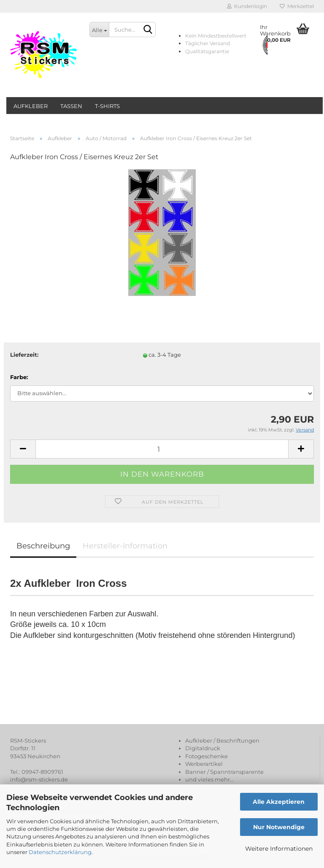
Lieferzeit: (24, 355)
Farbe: (19, 377)
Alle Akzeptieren (279, 802)
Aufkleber (31, 106)
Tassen (71, 106)
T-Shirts (107, 106)
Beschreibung (43, 546)
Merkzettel (297, 6)
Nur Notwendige (279, 827)
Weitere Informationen (279, 849)
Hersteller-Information (125, 546)
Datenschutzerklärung (60, 852)
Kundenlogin (247, 6)
